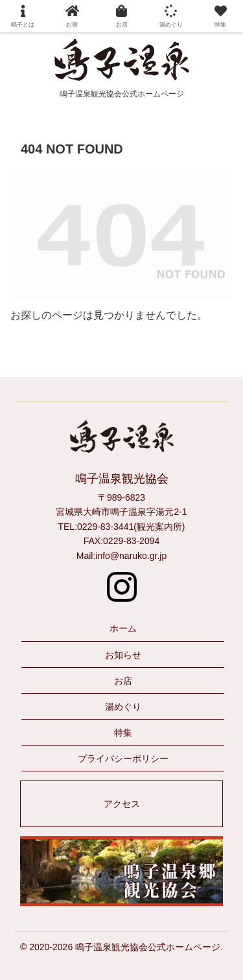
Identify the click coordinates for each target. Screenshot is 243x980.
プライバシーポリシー (123, 758)
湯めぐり (123, 707)
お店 (123, 681)
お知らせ (123, 655)
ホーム (123, 628)
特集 (123, 733)
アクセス (122, 804)
